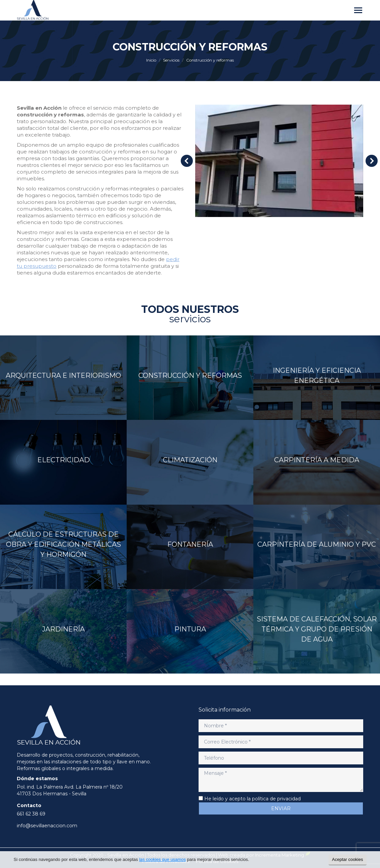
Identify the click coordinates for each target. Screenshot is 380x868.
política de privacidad (276, 799)
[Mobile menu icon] (358, 10)
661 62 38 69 (31, 814)
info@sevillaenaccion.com (47, 826)
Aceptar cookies (348, 859)
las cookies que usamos (162, 859)
